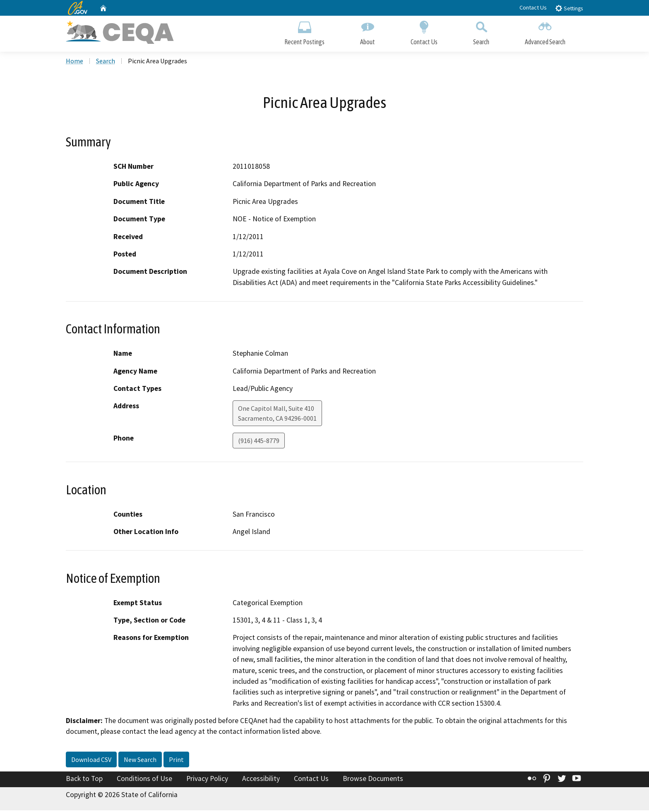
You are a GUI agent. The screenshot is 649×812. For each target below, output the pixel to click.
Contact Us (533, 7)
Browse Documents (373, 780)
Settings (569, 8)
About (368, 32)
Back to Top (84, 780)
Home (75, 62)
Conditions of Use (144, 780)
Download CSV (91, 761)
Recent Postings (304, 32)
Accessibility (261, 780)
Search (481, 32)
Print (176, 761)
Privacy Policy (207, 780)
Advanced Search (545, 32)
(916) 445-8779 (259, 442)
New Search (140, 761)
